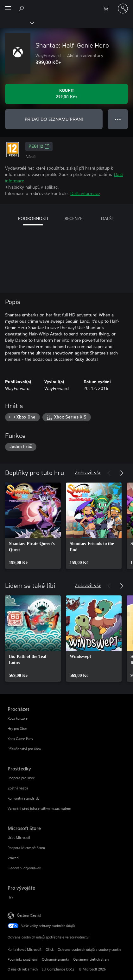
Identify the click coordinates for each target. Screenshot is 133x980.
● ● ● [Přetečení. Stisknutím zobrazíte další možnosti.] (118, 119)
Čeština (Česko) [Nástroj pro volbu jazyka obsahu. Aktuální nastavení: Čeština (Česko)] (29, 915)
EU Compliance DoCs (58, 969)
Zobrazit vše (88, 472)
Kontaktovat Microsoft (25, 949)
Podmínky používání (23, 959)
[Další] (122, 473)
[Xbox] (17, 23)
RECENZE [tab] (73, 218)
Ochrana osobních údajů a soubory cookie (89, 949)
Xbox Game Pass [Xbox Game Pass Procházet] (20, 739)
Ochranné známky (55, 959)
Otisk (50, 949)
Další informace (85, 193)
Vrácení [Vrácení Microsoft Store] (13, 858)
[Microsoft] (66, 5)
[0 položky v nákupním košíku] (108, 9)
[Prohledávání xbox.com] (22, 8)
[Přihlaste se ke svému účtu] (123, 9)
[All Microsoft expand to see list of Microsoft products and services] (8, 9)
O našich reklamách (23, 969)
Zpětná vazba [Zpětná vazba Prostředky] (18, 788)
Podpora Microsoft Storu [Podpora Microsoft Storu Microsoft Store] (26, 848)
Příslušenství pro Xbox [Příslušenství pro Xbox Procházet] (24, 749)
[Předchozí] (109, 473)
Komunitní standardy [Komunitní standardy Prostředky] (23, 798)
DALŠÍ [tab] (107, 218)
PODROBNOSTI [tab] (33, 218)
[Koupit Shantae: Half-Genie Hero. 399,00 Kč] (66, 94)
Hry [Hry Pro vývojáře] (10, 897)
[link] (33, 526)
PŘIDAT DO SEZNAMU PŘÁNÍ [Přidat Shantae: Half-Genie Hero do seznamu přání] (54, 119)
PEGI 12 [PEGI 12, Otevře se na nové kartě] (39, 146)
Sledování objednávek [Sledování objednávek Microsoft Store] (24, 868)
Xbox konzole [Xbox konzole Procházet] (18, 718)
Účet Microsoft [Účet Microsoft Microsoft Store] (19, 837)
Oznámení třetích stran (91, 959)
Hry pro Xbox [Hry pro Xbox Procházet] (17, 728)
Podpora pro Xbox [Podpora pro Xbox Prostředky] (21, 778)
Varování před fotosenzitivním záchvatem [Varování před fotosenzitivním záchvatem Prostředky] (39, 808)
